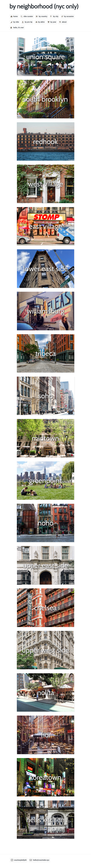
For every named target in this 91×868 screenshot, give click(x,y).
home (14, 16)
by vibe (15, 22)
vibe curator (27, 16)
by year (52, 22)
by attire (40, 22)
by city (54, 16)
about (63, 22)
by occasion (68, 16)
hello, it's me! (17, 28)
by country (42, 16)
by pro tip (27, 22)
